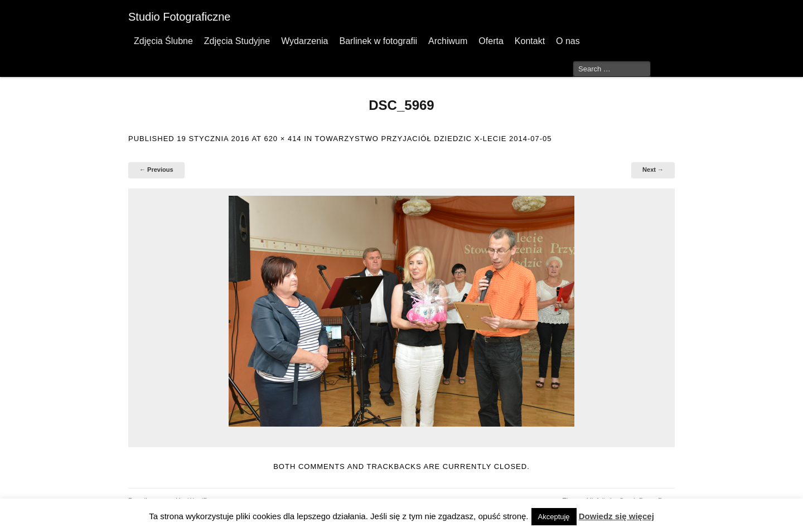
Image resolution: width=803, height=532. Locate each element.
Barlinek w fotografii (378, 41)
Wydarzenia (304, 41)
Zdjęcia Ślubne (163, 41)
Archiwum (448, 41)
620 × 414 (282, 139)
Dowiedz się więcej (616, 516)
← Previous (156, 170)
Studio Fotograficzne (179, 17)
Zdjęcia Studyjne (237, 41)
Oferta (491, 41)
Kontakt (530, 41)
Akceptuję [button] (554, 517)
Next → (653, 170)
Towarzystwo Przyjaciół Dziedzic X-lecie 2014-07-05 (434, 139)
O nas (568, 41)
